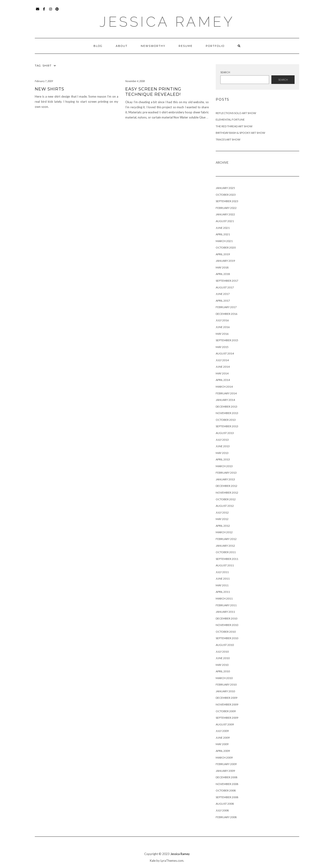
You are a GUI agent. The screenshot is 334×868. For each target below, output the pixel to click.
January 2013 (225, 479)
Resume (186, 46)
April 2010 (223, 671)
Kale (153, 861)
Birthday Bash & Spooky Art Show (240, 133)
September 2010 (227, 638)
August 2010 (225, 645)
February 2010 (226, 685)
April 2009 (223, 751)
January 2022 (225, 214)
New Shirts (50, 89)
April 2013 (223, 459)
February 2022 (226, 208)
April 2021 (223, 234)
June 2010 (223, 658)
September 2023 (227, 201)
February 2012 (226, 539)
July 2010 (222, 652)
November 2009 (227, 704)
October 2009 (226, 711)
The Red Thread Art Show (234, 126)
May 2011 (222, 585)
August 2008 (225, 804)
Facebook (44, 11)
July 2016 (222, 320)
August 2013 (225, 433)
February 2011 (226, 605)
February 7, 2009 (44, 81)
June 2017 (223, 294)
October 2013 (226, 420)
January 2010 (225, 691)
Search (225, 72)
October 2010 (226, 632)
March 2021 (224, 241)
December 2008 (226, 777)
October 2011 (226, 552)
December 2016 (226, 314)
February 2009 (226, 764)
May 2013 (222, 453)
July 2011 (222, 572)
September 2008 (227, 797)
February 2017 (226, 307)
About (122, 46)
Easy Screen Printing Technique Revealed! (153, 92)
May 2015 (222, 347)
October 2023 (226, 195)
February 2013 (226, 473)
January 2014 (225, 400)
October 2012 (226, 499)
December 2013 (226, 407)
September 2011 (227, 559)
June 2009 (223, 738)
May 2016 (222, 334)
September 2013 (227, 426)
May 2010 (222, 665)
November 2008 (227, 784)
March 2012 (224, 532)
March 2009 (224, 758)
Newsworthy (153, 46)
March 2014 (224, 387)
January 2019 (225, 261)
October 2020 (226, 247)
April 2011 (223, 592)
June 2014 (223, 367)
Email (38, 11)
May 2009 (222, 744)
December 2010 (226, 618)
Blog (98, 46)
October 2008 (226, 790)
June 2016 (223, 327)
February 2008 (226, 817)
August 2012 (225, 506)
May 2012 (222, 519)
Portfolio (215, 46)
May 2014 (222, 373)
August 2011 (225, 565)
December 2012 (226, 486)
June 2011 (223, 579)
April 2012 (223, 526)
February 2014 (226, 393)
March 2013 (224, 466)
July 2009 (222, 731)
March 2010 (224, 678)
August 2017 (225, 287)
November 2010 (227, 625)
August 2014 (225, 353)
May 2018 (222, 267)
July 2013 (222, 440)
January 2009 (225, 771)
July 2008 (222, 810)
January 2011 (225, 612)
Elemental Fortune (230, 120)
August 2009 (225, 724)
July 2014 (222, 360)
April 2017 (223, 301)
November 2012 (227, 493)
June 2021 (223, 228)
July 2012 (222, 512)
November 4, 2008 (135, 81)
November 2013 (227, 413)
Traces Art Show (228, 139)
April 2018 (223, 274)
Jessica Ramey (167, 22)
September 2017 (227, 281)
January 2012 (225, 546)
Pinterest (57, 11)
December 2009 (226, 698)
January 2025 (225, 188)
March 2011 (224, 598)
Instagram (51, 11)
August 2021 (225, 221)
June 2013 (223, 446)
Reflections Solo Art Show (236, 113)
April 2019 (223, 254)
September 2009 (227, 718)
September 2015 (227, 340)
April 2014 (223, 380)
